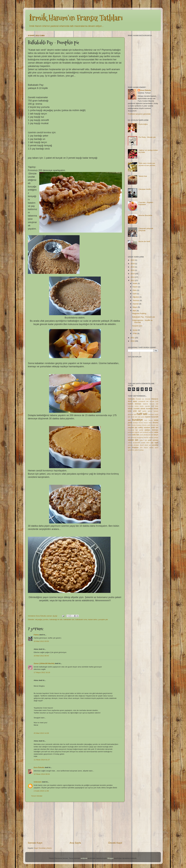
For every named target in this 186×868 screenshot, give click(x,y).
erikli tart (137, 411)
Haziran (136, 304)
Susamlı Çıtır (137, 326)
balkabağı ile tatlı (56, 619)
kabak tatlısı (93, 619)
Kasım (135, 287)
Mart (135, 311)
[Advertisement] (75, 822)
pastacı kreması (151, 430)
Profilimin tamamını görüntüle (139, 114)
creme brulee (139, 406)
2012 (133, 280)
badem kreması (135, 404)
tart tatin (151, 435)
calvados (131, 406)
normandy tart (133, 430)
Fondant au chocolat (143, 399)
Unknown (38, 782)
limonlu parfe (146, 425)
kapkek (148, 417)
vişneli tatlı (133, 440)
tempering (140, 437)
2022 (133, 260)
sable (156, 432)
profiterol (146, 432)
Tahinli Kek (143, 176)
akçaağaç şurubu (42, 619)
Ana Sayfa (75, 843)
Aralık (135, 283)
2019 (133, 264)
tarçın (156, 435)
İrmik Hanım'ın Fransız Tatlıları (76, 18)
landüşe (135, 423)
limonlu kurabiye (137, 425)
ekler (157, 406)
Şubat (135, 330)
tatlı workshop (132, 437)
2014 (133, 274)
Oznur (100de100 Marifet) (44, 663)
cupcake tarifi (149, 406)
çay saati (154, 443)
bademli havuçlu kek (151, 404)
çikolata (130, 445)
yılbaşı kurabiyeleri (134, 443)
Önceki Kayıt (115, 843)
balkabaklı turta (81, 619)
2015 (133, 270)
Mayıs (135, 307)
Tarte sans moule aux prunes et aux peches (147, 164)
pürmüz (151, 432)
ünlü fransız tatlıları (147, 448)
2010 (133, 341)
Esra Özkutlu (39, 767)
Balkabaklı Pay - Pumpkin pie (144, 317)
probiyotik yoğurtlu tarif (135, 432)
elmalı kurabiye (147, 409)
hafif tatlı (142, 414)
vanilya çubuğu (154, 437)
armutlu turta (154, 401)
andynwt (84, 858)
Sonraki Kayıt (35, 843)
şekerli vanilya (139, 450)
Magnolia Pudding (139, 313)
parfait (141, 430)
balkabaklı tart (69, 619)
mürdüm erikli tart (151, 427)
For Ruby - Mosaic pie (147, 137)
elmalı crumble (134, 409)
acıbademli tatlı (143, 401)
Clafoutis (131, 399)
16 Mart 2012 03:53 (41, 641)
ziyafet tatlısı (145, 443)
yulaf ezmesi (153, 440)
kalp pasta (141, 417)
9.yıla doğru (143, 124)
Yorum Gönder (37, 796)
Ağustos (136, 297)
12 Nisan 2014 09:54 (42, 774)
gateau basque (153, 411)
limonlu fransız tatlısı (145, 423)
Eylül (135, 294)
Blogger (111, 858)
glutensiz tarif (132, 414)
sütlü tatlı (136, 435)
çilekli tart (148, 445)
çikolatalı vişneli (139, 445)
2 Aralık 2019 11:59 (41, 791)
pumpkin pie (103, 619)
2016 (133, 267)
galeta (144, 411)
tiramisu (146, 437)
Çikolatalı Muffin (145, 189)
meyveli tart (133, 427)
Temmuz (136, 300)
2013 (133, 277)
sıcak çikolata (144, 435)
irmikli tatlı (134, 417)
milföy (140, 427)
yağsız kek (143, 440)
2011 (133, 338)
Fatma (36, 635)
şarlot (157, 448)
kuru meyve (149, 420)
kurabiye (137, 420)
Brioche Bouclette (145, 215)
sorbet (130, 435)
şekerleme (131, 450)
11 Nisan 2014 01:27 (42, 760)
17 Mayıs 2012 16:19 (42, 672)
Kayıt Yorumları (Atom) (43, 848)
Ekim (135, 290)
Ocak (135, 333)
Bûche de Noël (144, 241)
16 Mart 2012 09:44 (41, 656)
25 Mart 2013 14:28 (41, 733)
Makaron (155, 399)
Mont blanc (133, 401)
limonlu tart (155, 425)
